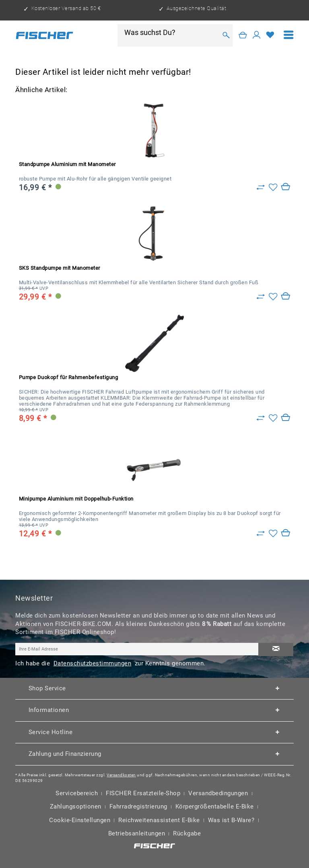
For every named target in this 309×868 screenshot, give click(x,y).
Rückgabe (187, 833)
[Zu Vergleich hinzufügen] (261, 187)
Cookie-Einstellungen (80, 820)
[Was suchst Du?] (171, 33)
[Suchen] (226, 35)
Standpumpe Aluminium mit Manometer (67, 164)
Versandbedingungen (218, 793)
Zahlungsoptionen (76, 806)
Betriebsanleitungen (137, 833)
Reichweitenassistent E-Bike (159, 820)
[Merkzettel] (270, 35)
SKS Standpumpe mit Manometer (60, 268)
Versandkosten (121, 775)
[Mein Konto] (257, 35)
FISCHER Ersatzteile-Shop (143, 793)
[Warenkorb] (243, 35)
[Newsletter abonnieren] (276, 649)
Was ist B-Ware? (231, 820)
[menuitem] (289, 35)
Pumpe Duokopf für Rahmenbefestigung (69, 377)
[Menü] (289, 35)
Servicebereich (77, 793)
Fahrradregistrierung (138, 806)
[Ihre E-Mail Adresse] (137, 649)
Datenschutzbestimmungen (93, 663)
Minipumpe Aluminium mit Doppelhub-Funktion (76, 499)
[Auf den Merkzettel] (273, 187)
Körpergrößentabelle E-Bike (215, 806)
